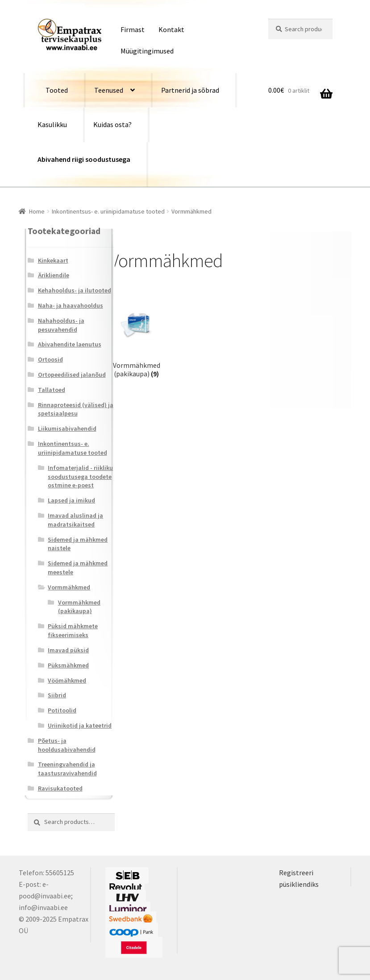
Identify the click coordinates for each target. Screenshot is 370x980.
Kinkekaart (53, 260)
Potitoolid (62, 710)
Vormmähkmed (69, 587)
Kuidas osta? (112, 124)
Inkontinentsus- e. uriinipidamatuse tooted (108, 211)
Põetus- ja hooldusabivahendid (67, 745)
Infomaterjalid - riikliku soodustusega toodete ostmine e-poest (80, 477)
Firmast (133, 29)
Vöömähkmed (67, 680)
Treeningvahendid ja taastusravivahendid (67, 769)
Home (37, 211)
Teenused (109, 90)
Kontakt (171, 29)
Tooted (57, 90)
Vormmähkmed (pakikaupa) (79, 607)
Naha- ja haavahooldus (71, 305)
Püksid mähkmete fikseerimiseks (73, 630)
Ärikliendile (54, 275)
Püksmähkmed (68, 665)
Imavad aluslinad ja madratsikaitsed (75, 520)
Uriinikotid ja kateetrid (80, 725)
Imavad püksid (68, 650)
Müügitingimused (147, 51)
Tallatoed (52, 390)
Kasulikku (52, 124)
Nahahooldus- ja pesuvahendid (61, 325)
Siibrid (57, 695)
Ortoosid (50, 359)
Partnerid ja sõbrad (190, 90)
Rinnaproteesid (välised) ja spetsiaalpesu (76, 409)
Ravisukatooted (60, 788)
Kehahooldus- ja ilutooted (75, 290)
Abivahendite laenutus (70, 344)
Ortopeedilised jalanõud (72, 375)
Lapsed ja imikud (71, 500)
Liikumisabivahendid (67, 428)
